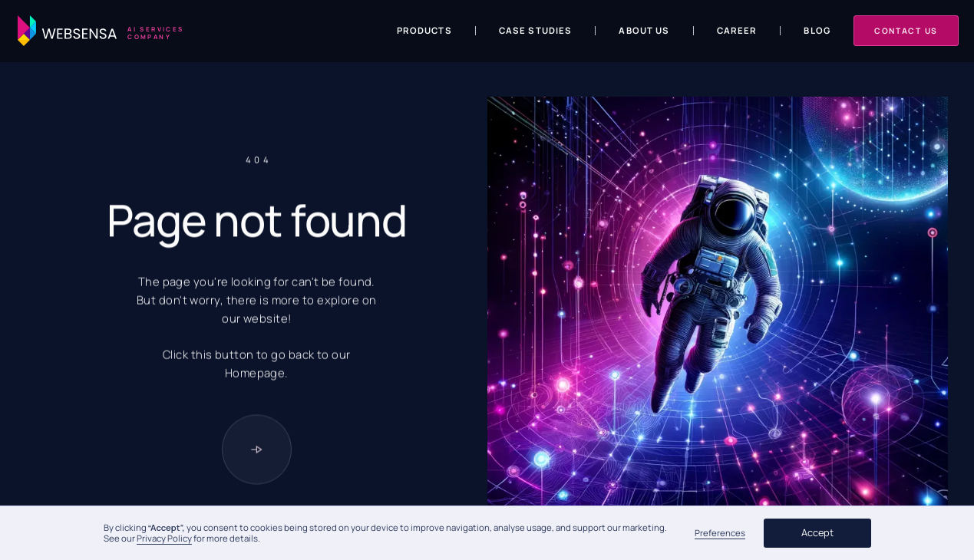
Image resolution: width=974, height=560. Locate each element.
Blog (817, 30)
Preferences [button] (720, 533)
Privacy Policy (164, 538)
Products (424, 30)
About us (644, 30)
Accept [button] (817, 532)
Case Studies (536, 30)
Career (737, 30)
